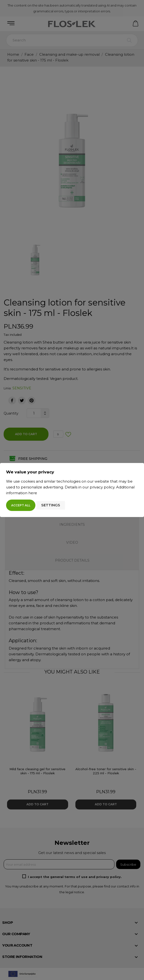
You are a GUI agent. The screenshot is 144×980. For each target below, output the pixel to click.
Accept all (21, 505)
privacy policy (102, 487)
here (33, 493)
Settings (51, 505)
